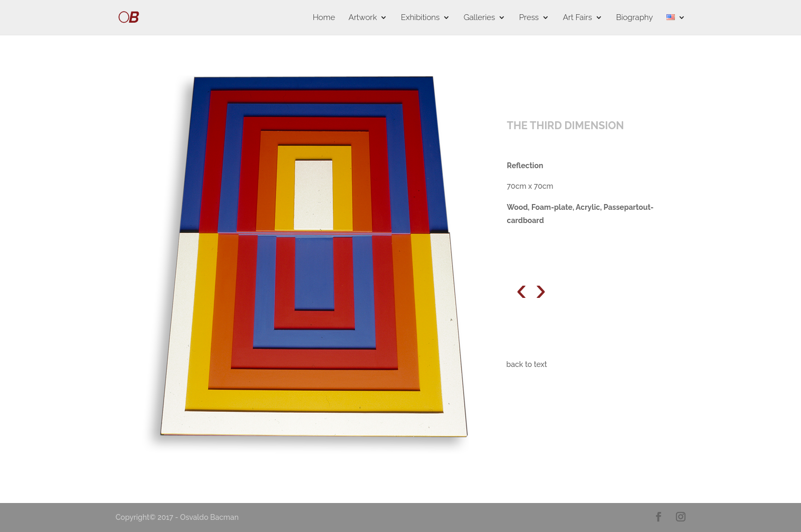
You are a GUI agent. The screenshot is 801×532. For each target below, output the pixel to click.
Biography (634, 18)
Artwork (363, 18)
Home (324, 18)
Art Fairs (578, 18)
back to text (527, 364)
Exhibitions (420, 18)
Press (529, 18)
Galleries (479, 18)
